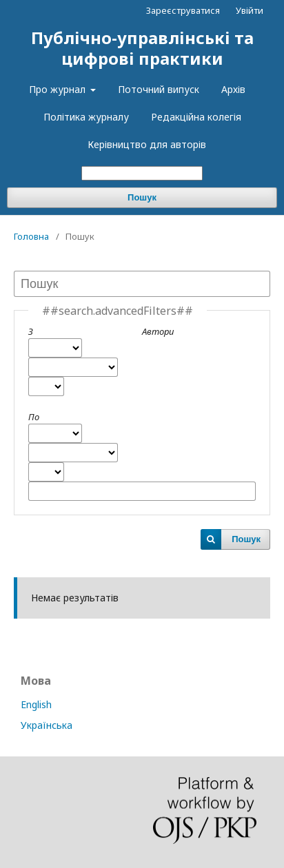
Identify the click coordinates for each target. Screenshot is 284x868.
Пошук (142, 197)
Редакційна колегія (196, 117)
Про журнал (59, 89)
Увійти (250, 10)
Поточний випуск (159, 89)
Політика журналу (86, 117)
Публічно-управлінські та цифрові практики (142, 48)
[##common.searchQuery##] (142, 173)
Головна (31, 236)
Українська (47, 725)
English (36, 704)
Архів (233, 89)
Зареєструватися (183, 10)
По (34, 417)
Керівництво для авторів (147, 144)
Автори (158, 331)
